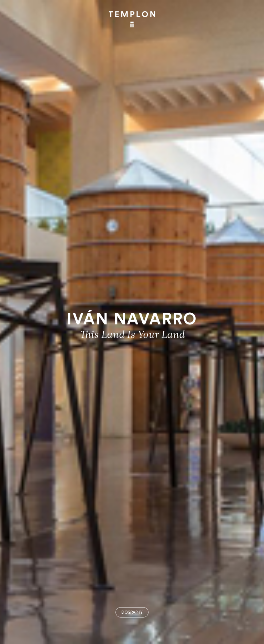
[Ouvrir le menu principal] (250, 10)
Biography (132, 612)
